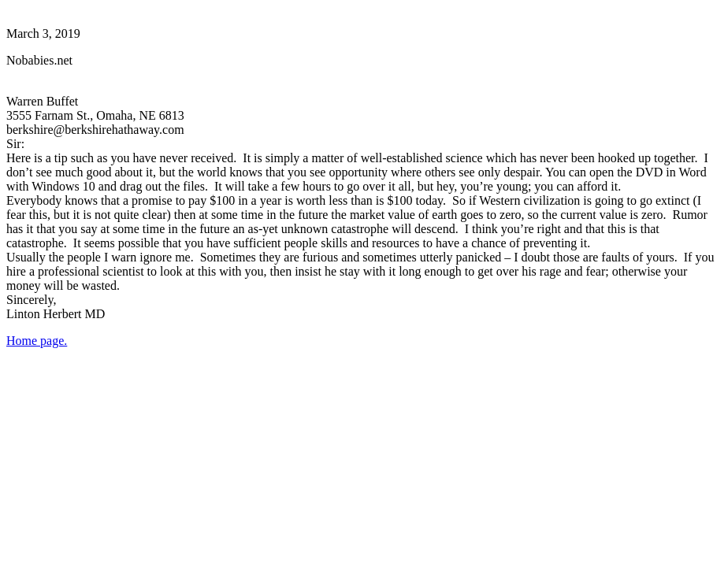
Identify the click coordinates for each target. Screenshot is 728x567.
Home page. (37, 341)
